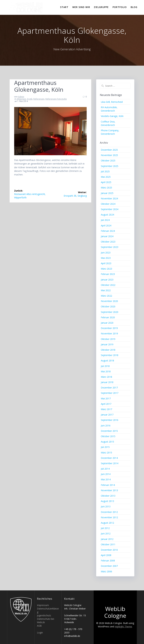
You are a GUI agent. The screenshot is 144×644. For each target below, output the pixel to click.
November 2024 (109, 198)
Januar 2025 (107, 193)
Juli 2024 (105, 220)
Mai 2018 (106, 371)
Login (40, 633)
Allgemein (21, 99)
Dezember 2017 (109, 388)
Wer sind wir (81, 7)
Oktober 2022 (108, 285)
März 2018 (106, 377)
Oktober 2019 (108, 339)
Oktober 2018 (108, 350)
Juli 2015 (105, 447)
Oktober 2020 (108, 306)
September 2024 (110, 209)
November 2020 (109, 301)
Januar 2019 (107, 344)
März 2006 (106, 571)
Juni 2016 (106, 426)
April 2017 (106, 404)
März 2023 (106, 269)
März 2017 (106, 409)
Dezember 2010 (109, 550)
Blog (134, 7)
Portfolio (120, 7)
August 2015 (107, 442)
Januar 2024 (107, 236)
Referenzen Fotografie (56, 99)
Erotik (30, 99)
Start (64, 7)
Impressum (43, 605)
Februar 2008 (108, 561)
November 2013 (109, 490)
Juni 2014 (106, 474)
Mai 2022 (106, 290)
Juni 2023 (106, 253)
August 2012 (107, 523)
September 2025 (110, 166)
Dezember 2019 (109, 328)
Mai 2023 (106, 258)
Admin (21, 97)
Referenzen (39, 99)
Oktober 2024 (108, 204)
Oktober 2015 (108, 436)
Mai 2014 (106, 479)
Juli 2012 (105, 528)
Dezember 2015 (109, 431)
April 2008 (106, 555)
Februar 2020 (108, 317)
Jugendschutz (44, 615)
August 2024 (107, 215)
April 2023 (106, 263)
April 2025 (106, 182)
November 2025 (109, 155)
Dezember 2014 (109, 458)
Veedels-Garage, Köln (112, 116)
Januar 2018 (107, 382)
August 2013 (107, 501)
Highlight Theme (123, 626)
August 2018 (107, 361)
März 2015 (106, 453)
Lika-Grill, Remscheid (112, 102)
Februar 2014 (108, 485)
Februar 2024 (108, 231)
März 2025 (106, 188)
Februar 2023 (108, 274)
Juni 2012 (106, 533)
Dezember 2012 (109, 512)
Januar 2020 (107, 323)
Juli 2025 (105, 171)
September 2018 (110, 355)
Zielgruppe (101, 7)
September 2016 (110, 420)
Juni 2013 (106, 506)
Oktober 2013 (108, 496)
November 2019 (109, 333)
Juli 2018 (105, 366)
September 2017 (110, 393)
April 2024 (106, 225)
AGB (39, 626)
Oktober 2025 (108, 161)
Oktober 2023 (108, 242)
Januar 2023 (107, 280)
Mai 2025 (106, 177)
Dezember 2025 (109, 150)
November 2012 (109, 517)
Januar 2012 (107, 539)
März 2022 (106, 296)
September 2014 (110, 463)
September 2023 (110, 247)
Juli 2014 (105, 469)
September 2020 (110, 312)
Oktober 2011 (108, 544)
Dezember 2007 (109, 566)
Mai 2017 (106, 398)
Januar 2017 (107, 415)
